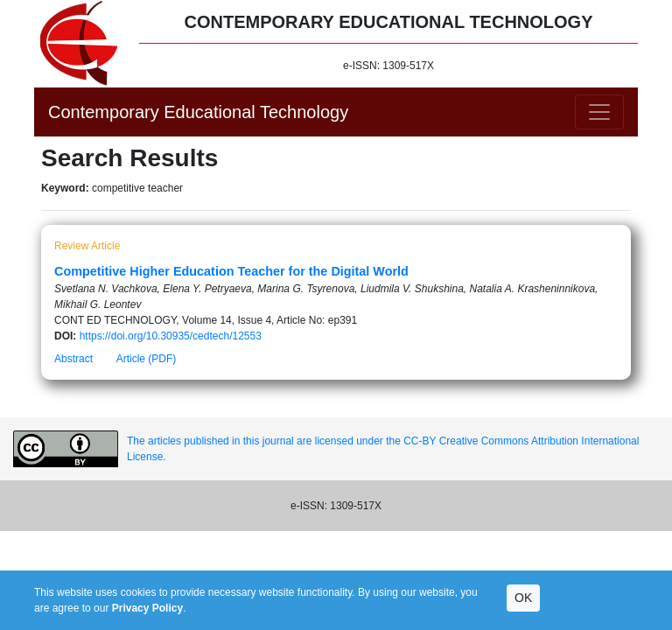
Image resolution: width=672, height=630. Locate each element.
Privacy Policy (147, 608)
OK (523, 598)
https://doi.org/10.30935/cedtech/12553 (171, 336)
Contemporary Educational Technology (198, 112)
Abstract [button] (73, 359)
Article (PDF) (147, 359)
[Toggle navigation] (599, 112)
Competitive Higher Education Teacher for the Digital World (231, 271)
